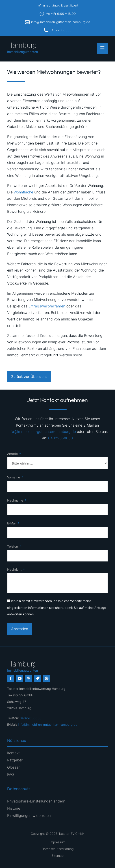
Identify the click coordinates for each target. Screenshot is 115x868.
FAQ (11, 774)
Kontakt (13, 753)
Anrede (12, 454)
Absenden (20, 629)
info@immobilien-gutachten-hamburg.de (61, 22)
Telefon (13, 546)
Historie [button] (14, 808)
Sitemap (57, 856)
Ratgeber (15, 760)
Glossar (13, 767)
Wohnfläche (23, 192)
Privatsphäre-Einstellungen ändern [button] (36, 801)
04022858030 (61, 30)
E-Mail (12, 523)
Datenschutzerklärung (58, 849)
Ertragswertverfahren (47, 306)
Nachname (15, 500)
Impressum (57, 842)
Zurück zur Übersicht (29, 377)
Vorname (14, 477)
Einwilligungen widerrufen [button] (29, 815)
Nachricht (14, 569)
